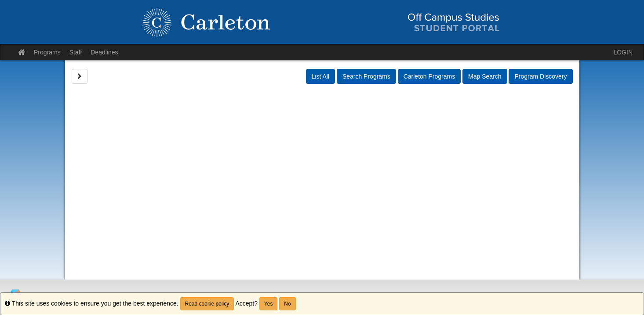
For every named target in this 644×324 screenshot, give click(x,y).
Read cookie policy (207, 304)
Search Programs (366, 76)
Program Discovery (540, 76)
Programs (47, 52)
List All (320, 76)
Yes (269, 304)
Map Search (485, 76)
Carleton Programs (429, 76)
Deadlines (104, 52)
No (287, 304)
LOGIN (623, 52)
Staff (76, 52)
